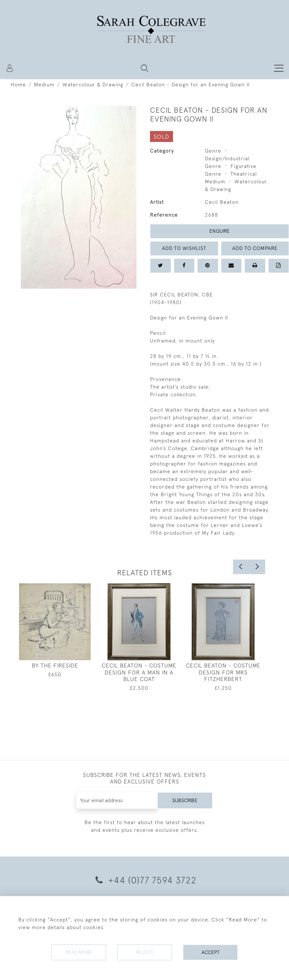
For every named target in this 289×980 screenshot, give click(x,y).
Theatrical (244, 174)
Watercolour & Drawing (93, 85)
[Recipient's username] (117, 801)
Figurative (243, 166)
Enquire (219, 231)
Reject (144, 952)
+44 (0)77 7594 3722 (145, 880)
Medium (44, 85)
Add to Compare (255, 248)
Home (18, 85)
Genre (213, 151)
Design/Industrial (227, 158)
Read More (79, 952)
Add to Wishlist (184, 248)
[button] (144, 68)
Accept (211, 952)
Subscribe (185, 800)
